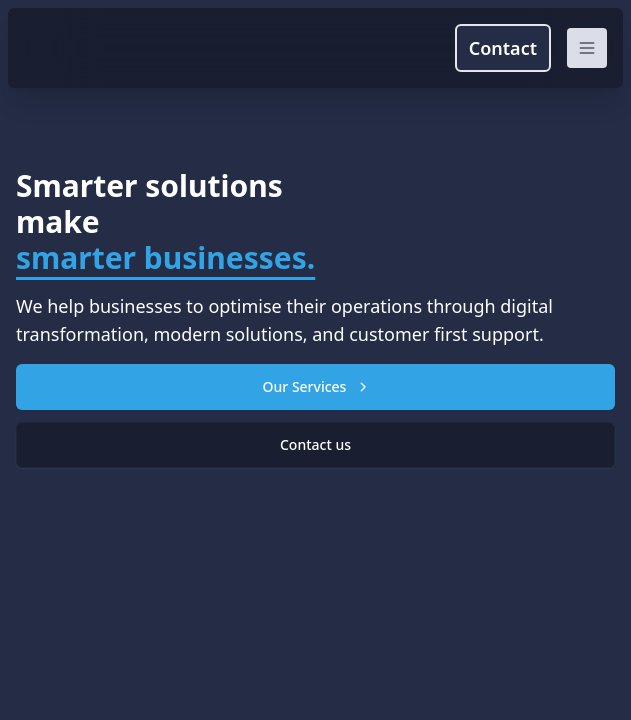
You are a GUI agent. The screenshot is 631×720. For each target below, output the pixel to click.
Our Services (316, 386)
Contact (503, 48)
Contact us (315, 444)
